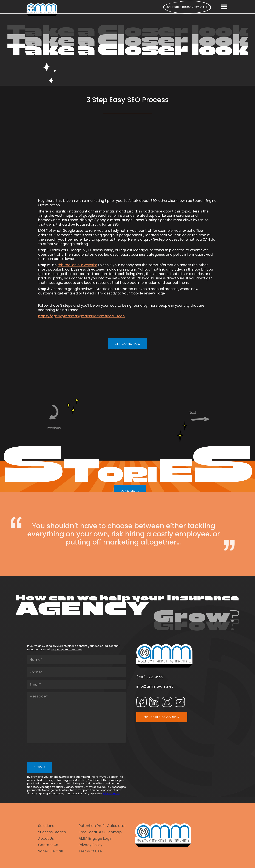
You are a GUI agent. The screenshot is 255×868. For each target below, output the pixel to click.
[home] (42, 10)
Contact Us (48, 845)
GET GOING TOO (128, 344)
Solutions (46, 826)
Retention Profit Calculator (102, 826)
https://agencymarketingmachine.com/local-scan (81, 316)
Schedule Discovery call (187, 7)
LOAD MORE (130, 491)
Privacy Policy (112, 793)
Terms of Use (90, 851)
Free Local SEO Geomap (100, 832)
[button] (224, 7)
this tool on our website (77, 265)
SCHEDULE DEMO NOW (162, 717)
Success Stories (52, 832)
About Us (46, 838)
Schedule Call (50, 851)
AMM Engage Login (96, 838)
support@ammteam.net (66, 649)
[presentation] (54, 753)
